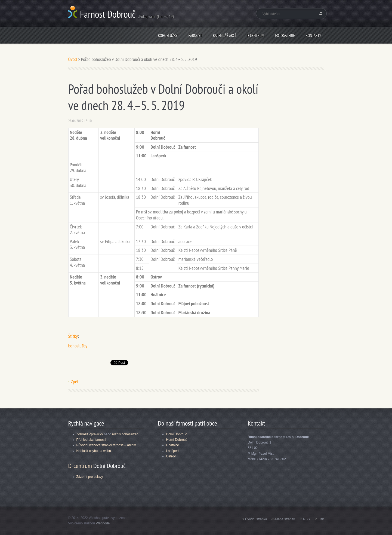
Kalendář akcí (224, 36)
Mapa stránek (285, 519)
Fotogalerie (285, 36)
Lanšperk (173, 451)
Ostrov (171, 456)
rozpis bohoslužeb (125, 434)
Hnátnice (173, 445)
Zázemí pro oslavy (90, 477)
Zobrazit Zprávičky (90, 434)
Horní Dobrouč (177, 440)
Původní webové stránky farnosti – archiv (106, 445)
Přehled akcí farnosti (91, 440)
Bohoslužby (168, 36)
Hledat (320, 14)
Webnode (103, 523)
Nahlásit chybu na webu (94, 451)
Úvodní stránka (256, 519)
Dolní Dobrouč (177, 434)
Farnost (195, 36)
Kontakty (314, 36)
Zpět (75, 382)
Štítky (73, 336)
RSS (306, 519)
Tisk (321, 519)
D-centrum (256, 36)
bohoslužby (78, 346)
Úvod (73, 59)
